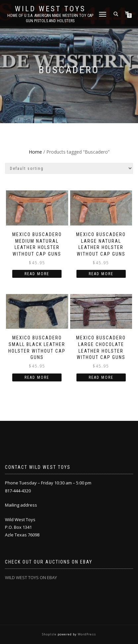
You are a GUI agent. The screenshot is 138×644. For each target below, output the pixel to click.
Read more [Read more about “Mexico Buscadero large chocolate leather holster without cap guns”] (101, 377)
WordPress (86, 634)
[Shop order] (69, 168)
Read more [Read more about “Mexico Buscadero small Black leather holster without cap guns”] (37, 377)
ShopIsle (50, 634)
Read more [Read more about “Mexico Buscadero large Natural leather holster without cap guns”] (101, 274)
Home (35, 152)
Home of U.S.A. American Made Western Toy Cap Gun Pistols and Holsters (50, 18)
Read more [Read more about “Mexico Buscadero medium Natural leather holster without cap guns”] (37, 274)
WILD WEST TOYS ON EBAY (31, 577)
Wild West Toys (50, 9)
